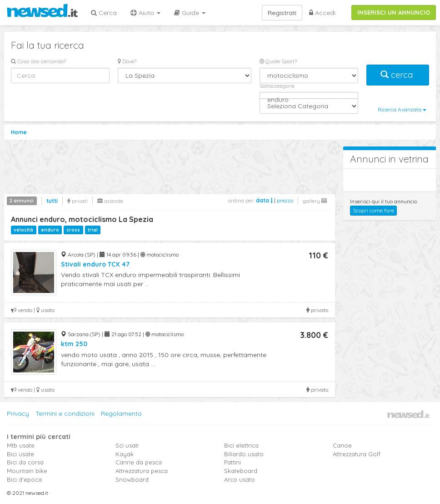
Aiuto (145, 13)
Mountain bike (27, 471)
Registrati (282, 13)
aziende (110, 201)
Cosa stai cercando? (38, 61)
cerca (398, 75)
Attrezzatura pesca (142, 471)
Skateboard (241, 471)
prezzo (285, 200)
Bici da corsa (25, 462)
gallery (315, 201)
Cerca (104, 13)
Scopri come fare (373, 210)
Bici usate (20, 454)
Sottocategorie (277, 86)
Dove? (127, 61)
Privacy (18, 413)
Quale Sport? (278, 61)
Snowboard (132, 479)
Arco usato (240, 479)
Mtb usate (21, 445)
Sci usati (127, 445)
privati (77, 201)
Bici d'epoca (24, 479)
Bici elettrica (241, 445)
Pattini (232, 462)
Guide (190, 13)
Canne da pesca (139, 462)
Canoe (342, 445)
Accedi (322, 13)
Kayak (125, 454)
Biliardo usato (244, 454)
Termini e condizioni (65, 413)
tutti (52, 201)
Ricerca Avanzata (402, 109)
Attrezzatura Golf (357, 454)
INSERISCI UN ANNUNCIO (394, 12)
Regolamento (121, 413)
